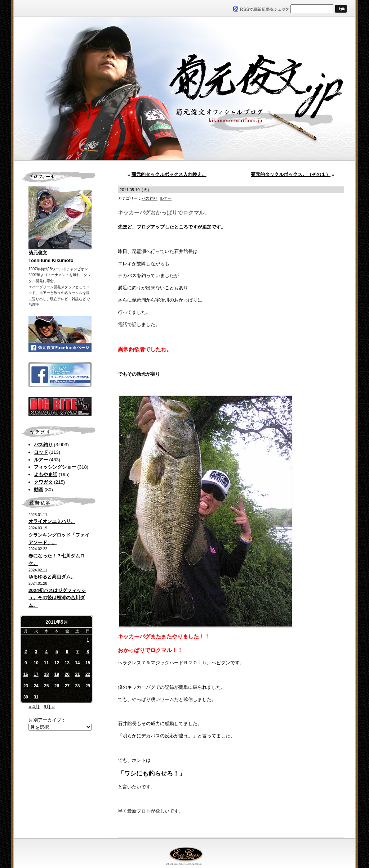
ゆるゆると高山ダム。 (52, 577)
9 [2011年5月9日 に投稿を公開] (26, 663)
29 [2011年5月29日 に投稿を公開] (88, 686)
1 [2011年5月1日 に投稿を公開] (88, 640)
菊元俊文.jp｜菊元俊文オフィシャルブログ (184, 89)
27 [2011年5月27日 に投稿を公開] (67, 686)
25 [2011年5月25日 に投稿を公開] (46, 686)
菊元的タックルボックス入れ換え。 (169, 174)
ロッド (41, 452)
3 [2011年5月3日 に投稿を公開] (36, 652)
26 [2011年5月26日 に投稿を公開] (57, 686)
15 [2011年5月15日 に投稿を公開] (88, 663)
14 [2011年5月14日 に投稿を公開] (77, 663)
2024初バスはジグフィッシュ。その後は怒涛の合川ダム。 (57, 598)
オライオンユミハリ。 (52, 521)
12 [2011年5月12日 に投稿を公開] (57, 663)
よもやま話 (46, 474)
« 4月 (34, 707)
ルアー (41, 460)
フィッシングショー (55, 467)
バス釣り (43, 445)
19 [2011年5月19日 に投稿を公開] (57, 674)
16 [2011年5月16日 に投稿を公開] (26, 674)
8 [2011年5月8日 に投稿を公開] (88, 652)
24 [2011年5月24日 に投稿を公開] (36, 686)
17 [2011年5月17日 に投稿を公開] (36, 674)
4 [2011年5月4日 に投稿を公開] (46, 652)
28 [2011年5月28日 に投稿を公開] (77, 686)
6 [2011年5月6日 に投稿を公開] (67, 652)
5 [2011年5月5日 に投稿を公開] (57, 652)
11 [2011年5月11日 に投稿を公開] (46, 663)
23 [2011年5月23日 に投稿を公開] (26, 686)
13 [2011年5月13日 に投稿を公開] (67, 663)
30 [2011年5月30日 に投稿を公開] (26, 697)
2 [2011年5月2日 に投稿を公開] (26, 652)
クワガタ (43, 482)
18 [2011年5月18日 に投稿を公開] (46, 674)
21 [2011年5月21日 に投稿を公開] (77, 674)
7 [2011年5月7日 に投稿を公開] (78, 652)
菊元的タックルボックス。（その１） (291, 174)
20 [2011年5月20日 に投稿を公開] (67, 674)
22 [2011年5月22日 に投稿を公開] (88, 674)
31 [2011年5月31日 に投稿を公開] (36, 697)
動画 (39, 490)
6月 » (49, 707)
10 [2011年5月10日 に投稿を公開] (36, 663)
